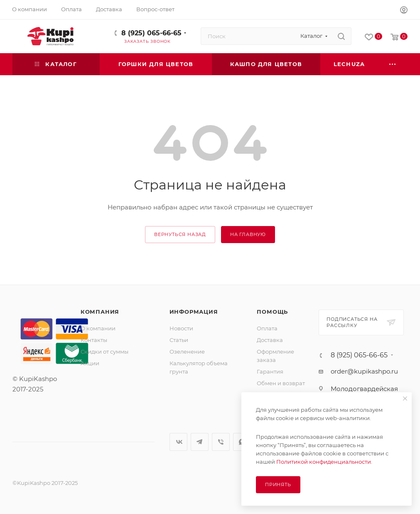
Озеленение (187, 352)
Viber (221, 442)
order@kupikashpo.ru (364, 371)
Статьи (179, 340)
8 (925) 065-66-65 (151, 33)
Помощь (272, 312)
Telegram (200, 442)
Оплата (267, 328)
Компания (100, 312)
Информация (194, 312)
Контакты (94, 340)
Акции (90, 363)
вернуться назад (180, 234)
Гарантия (270, 371)
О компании (98, 328)
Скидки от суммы (104, 352)
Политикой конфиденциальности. (324, 462)
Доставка (270, 340)
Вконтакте (178, 442)
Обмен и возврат (281, 383)
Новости (181, 328)
